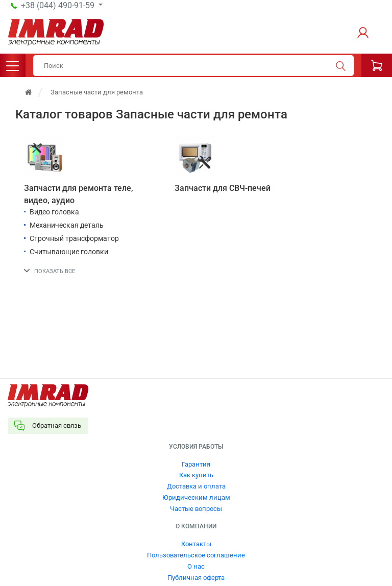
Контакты (196, 544)
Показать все (55, 271)
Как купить (196, 475)
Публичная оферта (196, 578)
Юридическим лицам (196, 497)
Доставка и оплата (196, 486)
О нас (196, 566)
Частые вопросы (196, 509)
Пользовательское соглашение (196, 555)
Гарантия (196, 464)
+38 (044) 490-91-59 (59, 6)
